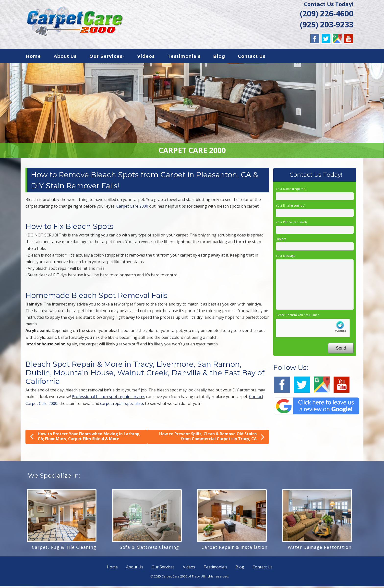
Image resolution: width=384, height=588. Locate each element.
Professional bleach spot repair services (108, 398)
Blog (219, 57)
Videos (146, 57)
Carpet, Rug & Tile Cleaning (64, 549)
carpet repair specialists (122, 405)
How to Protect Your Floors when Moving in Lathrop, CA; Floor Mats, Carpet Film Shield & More (85, 438)
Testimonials (184, 57)
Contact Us (252, 57)
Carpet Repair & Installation (234, 549)
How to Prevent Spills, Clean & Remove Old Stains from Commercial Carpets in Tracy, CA (212, 438)
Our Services (106, 57)
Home (33, 57)
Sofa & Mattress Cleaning (149, 549)
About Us (65, 57)
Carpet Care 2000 (132, 208)
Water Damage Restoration (320, 549)
